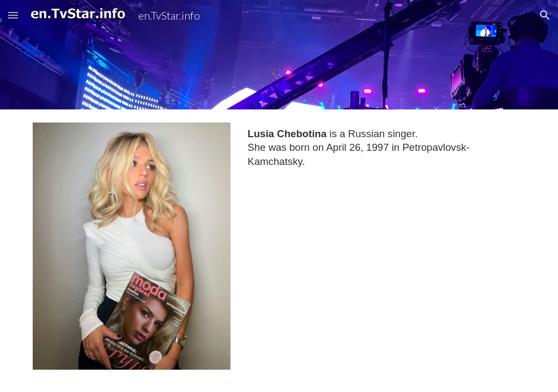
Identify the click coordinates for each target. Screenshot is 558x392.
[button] (13, 15)
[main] (384, 148)
